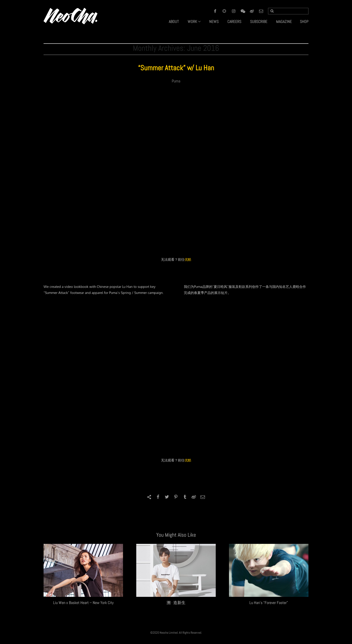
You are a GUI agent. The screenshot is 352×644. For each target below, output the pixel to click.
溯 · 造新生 (176, 603)
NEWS (214, 21)
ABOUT (174, 21)
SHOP (304, 21)
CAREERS (234, 21)
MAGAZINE (284, 21)
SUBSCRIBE (259, 21)
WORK (192, 21)
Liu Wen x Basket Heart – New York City (83, 603)
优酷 (188, 259)
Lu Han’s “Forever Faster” (269, 603)
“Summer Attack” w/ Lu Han (176, 68)
